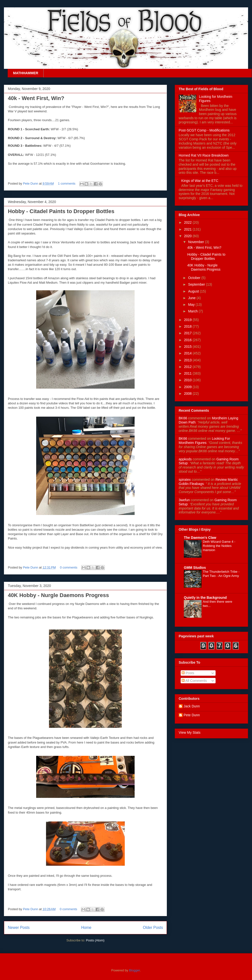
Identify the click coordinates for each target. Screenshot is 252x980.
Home (86, 928)
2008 (188, 394)
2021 (188, 229)
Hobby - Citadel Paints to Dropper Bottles (61, 211)
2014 (188, 353)
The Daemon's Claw (200, 538)
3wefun (184, 500)
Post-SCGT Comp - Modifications (204, 130)
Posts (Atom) (95, 940)
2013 (188, 360)
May (192, 305)
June (192, 298)
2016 (188, 340)
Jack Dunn (192, 706)
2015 (188, 347)
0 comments (69, 567)
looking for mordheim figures (204, 441)
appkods (185, 459)
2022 (188, 222)
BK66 (183, 418)
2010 (188, 380)
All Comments (194, 681)
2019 (188, 320)
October (195, 278)
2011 (188, 373)
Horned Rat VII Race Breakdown (204, 155)
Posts (188, 673)
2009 (188, 387)
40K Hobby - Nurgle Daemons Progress (58, 595)
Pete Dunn (31, 183)
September (197, 284)
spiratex (185, 480)
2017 (188, 333)
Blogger (134, 970)
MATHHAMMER (26, 73)
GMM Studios (195, 568)
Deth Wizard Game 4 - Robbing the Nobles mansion (219, 546)
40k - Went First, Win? (36, 98)
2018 (188, 326)
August (194, 291)
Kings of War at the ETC (200, 181)
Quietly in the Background (205, 598)
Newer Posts (19, 928)
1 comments (67, 183)
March (193, 311)
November (196, 242)
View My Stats (189, 732)
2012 (188, 367)
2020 (188, 236)
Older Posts (153, 928)
